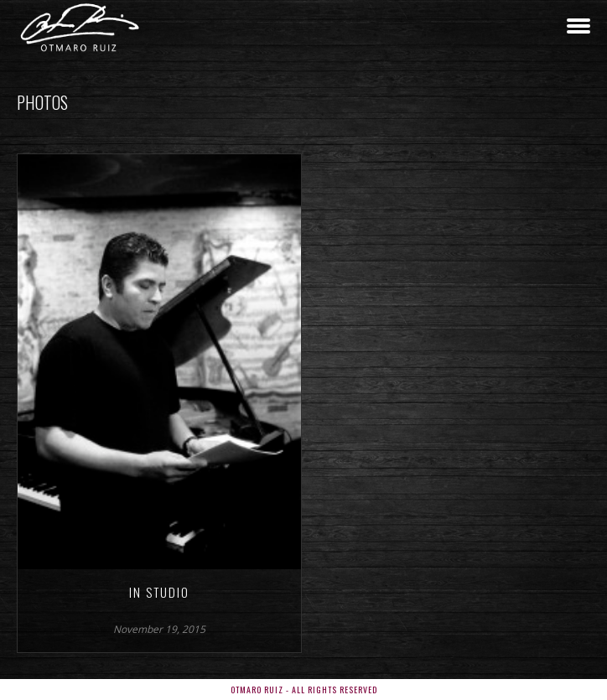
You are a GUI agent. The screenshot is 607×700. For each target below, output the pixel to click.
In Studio (159, 592)
